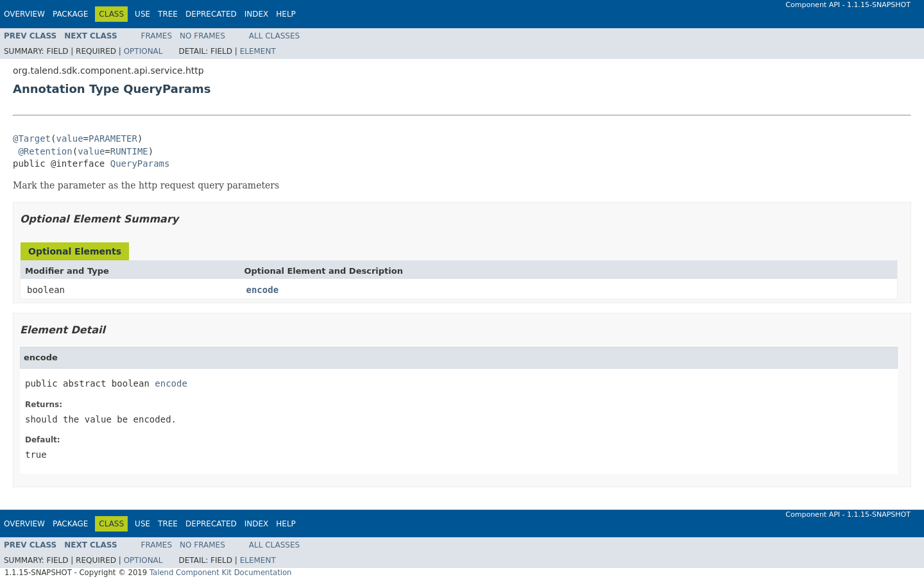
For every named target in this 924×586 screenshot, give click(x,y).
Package (70, 14)
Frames (157, 36)
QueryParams (140, 163)
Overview (24, 14)
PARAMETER (113, 138)
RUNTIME (129, 151)
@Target (32, 138)
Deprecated (211, 14)
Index (257, 14)
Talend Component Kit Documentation (221, 573)
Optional (143, 51)
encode (263, 290)
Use (142, 14)
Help (286, 14)
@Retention (45, 151)
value (69, 138)
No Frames (202, 36)
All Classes (274, 36)
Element (258, 51)
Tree (168, 14)
